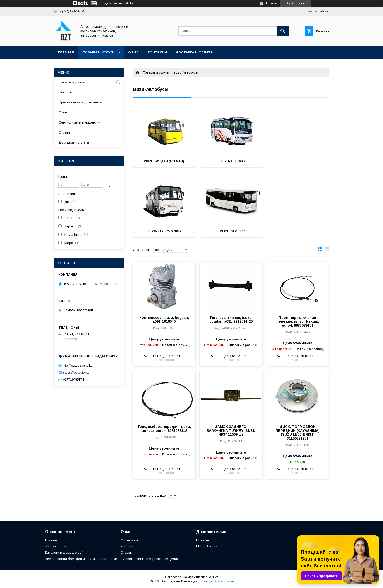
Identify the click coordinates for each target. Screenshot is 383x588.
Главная (66, 52)
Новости (65, 92)
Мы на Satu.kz (207, 546)
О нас (134, 52)
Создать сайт (109, 3)
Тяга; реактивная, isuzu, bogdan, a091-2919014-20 (231, 320)
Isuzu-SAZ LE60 (164, 231)
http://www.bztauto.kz (78, 366)
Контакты (157, 52)
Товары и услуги (99, 52)
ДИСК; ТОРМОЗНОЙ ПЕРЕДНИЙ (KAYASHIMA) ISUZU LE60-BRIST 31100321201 (298, 433)
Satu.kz (213, 577)
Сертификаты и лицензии (80, 122)
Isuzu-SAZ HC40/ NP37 (298, 161)
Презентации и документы (80, 102)
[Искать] (283, 31)
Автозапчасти (56, 546)
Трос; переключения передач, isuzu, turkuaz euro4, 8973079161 (298, 321)
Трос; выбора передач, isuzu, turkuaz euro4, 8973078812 (164, 429)
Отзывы (65, 132)
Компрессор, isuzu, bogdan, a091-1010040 (164, 320)
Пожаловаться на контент (217, 581)
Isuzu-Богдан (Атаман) (164, 161)
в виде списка (327, 250)
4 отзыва (271, 3)
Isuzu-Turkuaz (231, 161)
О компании (130, 540)
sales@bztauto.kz (76, 373)
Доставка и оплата (194, 52)
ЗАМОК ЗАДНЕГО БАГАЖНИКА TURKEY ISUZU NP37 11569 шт (231, 431)
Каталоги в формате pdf (64, 552)
